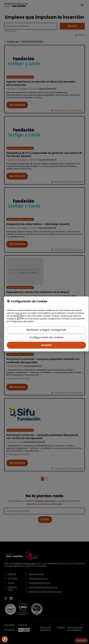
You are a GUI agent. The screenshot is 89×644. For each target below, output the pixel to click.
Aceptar (46, 345)
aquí (19, 316)
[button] (5, 639)
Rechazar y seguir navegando (46, 330)
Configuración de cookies (46, 337)
